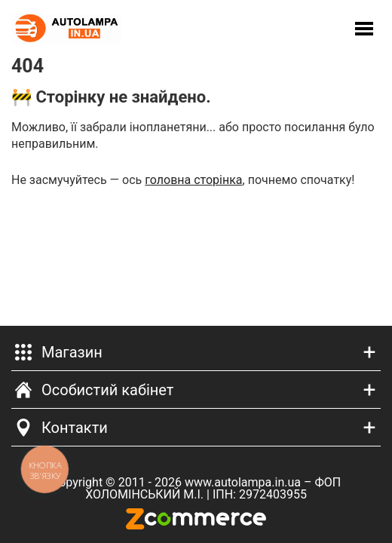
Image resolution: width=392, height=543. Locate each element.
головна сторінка (193, 180)
